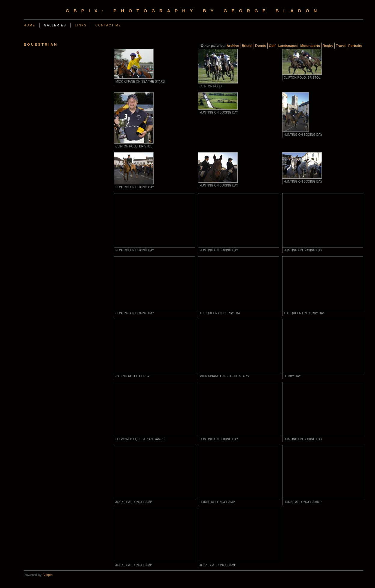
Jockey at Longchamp (134, 502)
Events (261, 46)
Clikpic (47, 575)
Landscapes (288, 46)
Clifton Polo (211, 86)
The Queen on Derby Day (220, 313)
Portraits (355, 46)
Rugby (328, 46)
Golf (272, 46)
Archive (233, 46)
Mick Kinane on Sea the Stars (140, 82)
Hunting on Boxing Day (219, 112)
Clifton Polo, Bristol (302, 78)
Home (29, 25)
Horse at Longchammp (303, 502)
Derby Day (292, 376)
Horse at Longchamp (217, 502)
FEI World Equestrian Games (140, 439)
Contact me (108, 25)
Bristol (247, 46)
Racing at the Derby (133, 376)
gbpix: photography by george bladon (194, 11)
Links (81, 25)
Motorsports (310, 46)
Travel (341, 46)
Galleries (55, 25)
